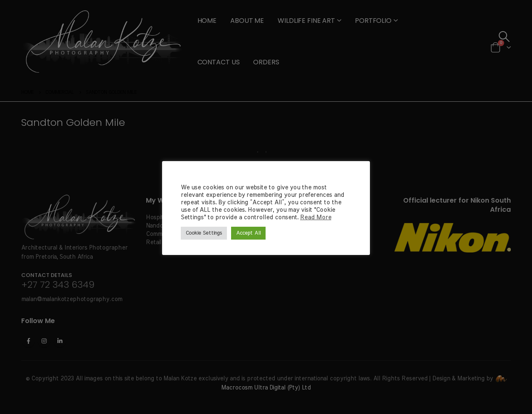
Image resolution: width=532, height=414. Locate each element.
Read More (316, 217)
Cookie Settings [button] (204, 233)
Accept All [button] (248, 233)
